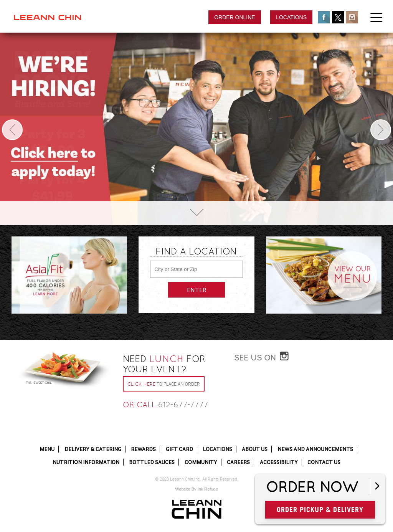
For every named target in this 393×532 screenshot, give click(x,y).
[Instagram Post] (308, 395)
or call (139, 405)
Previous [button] (12, 130)
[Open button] (377, 487)
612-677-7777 (183, 405)
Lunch (166, 359)
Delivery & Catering (93, 449)
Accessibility (279, 462)
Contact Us (324, 462)
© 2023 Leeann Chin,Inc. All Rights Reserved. (197, 479)
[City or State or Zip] (196, 269)
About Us (255, 449)
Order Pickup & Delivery (320, 510)
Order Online (235, 17)
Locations (291, 17)
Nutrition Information (86, 462)
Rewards (143, 449)
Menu (47, 449)
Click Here (141, 384)
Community (201, 462)
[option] (196, 129)
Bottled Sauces (152, 462)
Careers (238, 462)
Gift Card (179, 449)
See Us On (255, 358)
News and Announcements (315, 449)
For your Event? (164, 364)
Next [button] (381, 130)
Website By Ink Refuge (196, 489)
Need (164, 364)
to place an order (164, 384)
